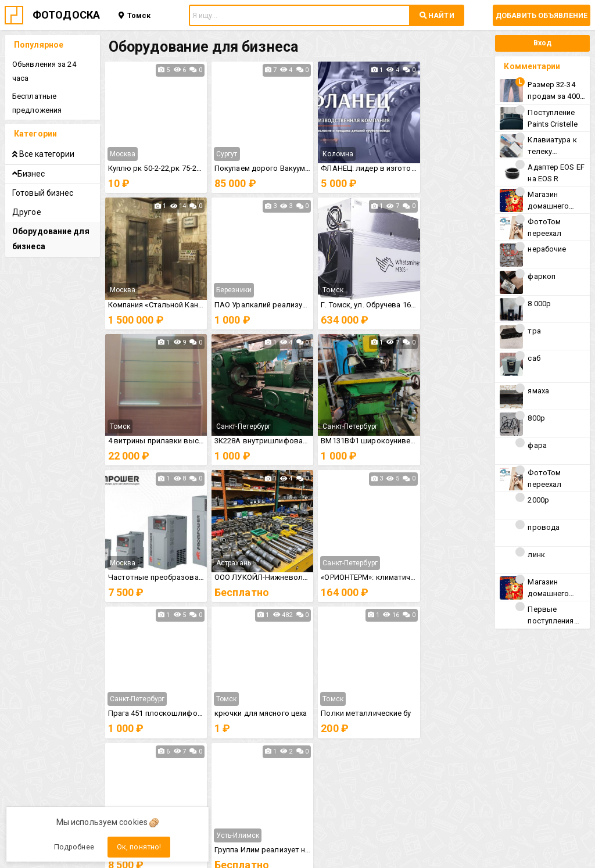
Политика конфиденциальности (166, 763)
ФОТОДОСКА (66, 15)
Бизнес (29, 160)
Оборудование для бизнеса (51, 225)
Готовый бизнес (43, 179)
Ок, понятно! (139, 847)
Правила (250, 715)
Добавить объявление (542, 15)
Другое (27, 198)
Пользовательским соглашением (395, 755)
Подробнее (74, 847)
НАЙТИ (437, 15)
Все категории (44, 140)
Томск (135, 15)
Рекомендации (344, 735)
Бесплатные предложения (37, 89)
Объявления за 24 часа (54, 64)
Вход (541, 43)
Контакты (251, 735)
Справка (344, 715)
